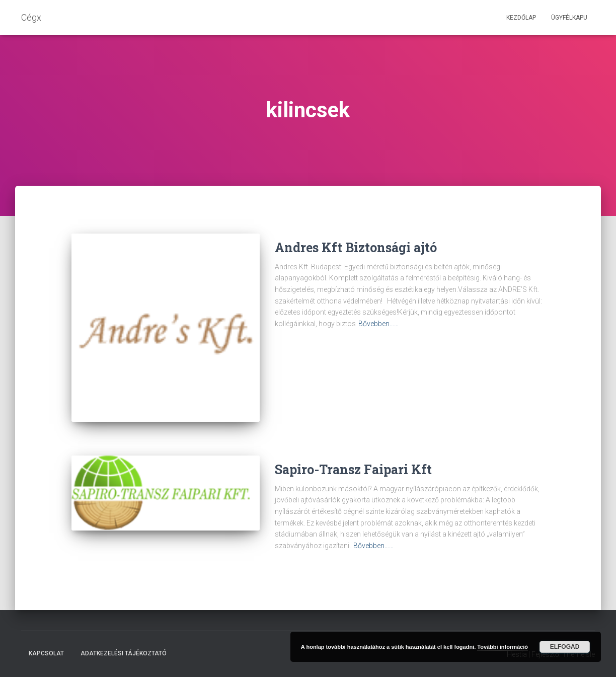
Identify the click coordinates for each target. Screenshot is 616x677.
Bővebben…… (378, 324)
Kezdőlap (521, 18)
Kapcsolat (46, 653)
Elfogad (565, 647)
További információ (503, 647)
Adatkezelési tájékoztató (124, 653)
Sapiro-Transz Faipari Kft (353, 469)
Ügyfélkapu (569, 18)
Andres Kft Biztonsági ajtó (356, 247)
